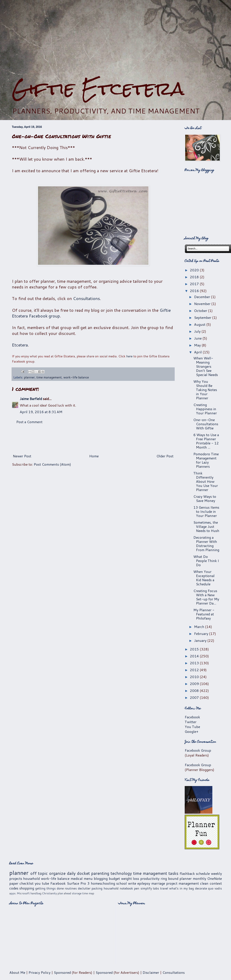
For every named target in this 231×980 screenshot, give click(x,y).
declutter (84, 888)
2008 (195, 691)
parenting (100, 873)
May (198, 345)
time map (88, 893)
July (198, 331)
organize (57, 873)
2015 (195, 649)
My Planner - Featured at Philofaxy (204, 614)
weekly (216, 873)
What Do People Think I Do (206, 561)
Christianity (49, 893)
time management (49, 377)
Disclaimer (151, 972)
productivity (150, 878)
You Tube (192, 727)
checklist (27, 883)
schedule (203, 873)
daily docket (78, 873)
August (200, 324)
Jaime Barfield (31, 399)
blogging (101, 878)
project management (183, 883)
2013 (195, 663)
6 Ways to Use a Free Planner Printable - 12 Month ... (206, 441)
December (202, 297)
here (129, 356)
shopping (27, 888)
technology (121, 873)
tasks (173, 873)
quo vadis (215, 888)
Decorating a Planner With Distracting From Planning (206, 544)
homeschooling (103, 883)
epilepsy (144, 883)
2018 (195, 277)
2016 (195, 291)
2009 (195, 684)
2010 (195, 677)
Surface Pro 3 (78, 883)
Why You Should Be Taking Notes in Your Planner (205, 390)
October (201, 311)
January (201, 640)
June (198, 338)
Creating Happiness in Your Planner (205, 409)
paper (14, 883)
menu (88, 878)
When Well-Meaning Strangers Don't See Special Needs (206, 366)
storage (77, 893)
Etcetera (20, 345)
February (202, 634)
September (203, 317)
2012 (195, 670)
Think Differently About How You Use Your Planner (206, 481)
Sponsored (62, 972)
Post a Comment (29, 422)
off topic (39, 873)
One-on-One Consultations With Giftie (206, 424)
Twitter (191, 722)
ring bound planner (176, 878)
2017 (195, 284)
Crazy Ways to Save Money (205, 498)
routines (71, 888)
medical (77, 878)
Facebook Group (198, 750)
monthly (199, 878)
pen (137, 888)
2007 (195, 697)
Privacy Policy (39, 972)
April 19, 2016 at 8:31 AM (41, 412)
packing (97, 888)
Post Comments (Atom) (52, 464)
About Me (17, 972)
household (31, 878)
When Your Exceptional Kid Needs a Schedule (204, 578)
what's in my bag (181, 888)
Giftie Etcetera (98, 89)
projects (16, 878)
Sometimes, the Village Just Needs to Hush (206, 526)
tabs (156, 888)
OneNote (215, 878)
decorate (201, 888)
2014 (195, 656)
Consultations (86, 298)
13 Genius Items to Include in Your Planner (206, 511)
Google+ (192, 731)
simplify (146, 888)
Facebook (192, 717)
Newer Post (22, 456)
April (198, 352)
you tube (42, 883)
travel (164, 888)
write (132, 883)
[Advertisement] (116, 39)
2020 (195, 270)
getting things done (49, 888)
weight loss (130, 878)
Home (94, 456)
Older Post (165, 456)
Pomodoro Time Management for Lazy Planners (206, 460)
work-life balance (76, 377)
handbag (36, 893)
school (122, 883)
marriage (158, 883)
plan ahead (64, 893)
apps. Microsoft (20, 893)
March (200, 627)
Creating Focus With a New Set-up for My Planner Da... (206, 597)
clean (204, 883)
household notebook (118, 888)
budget (114, 878)
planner (29, 377)
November (203, 304)
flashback (187, 873)
